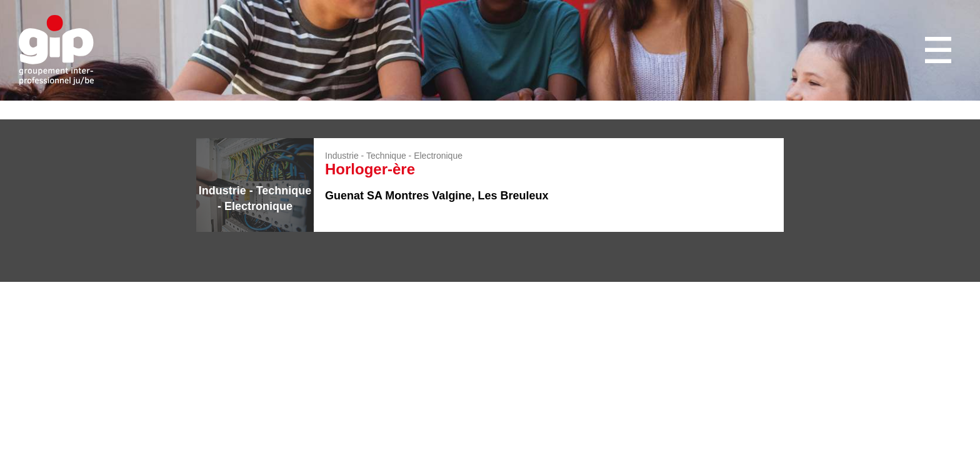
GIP (56, 50)
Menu (940, 50)
